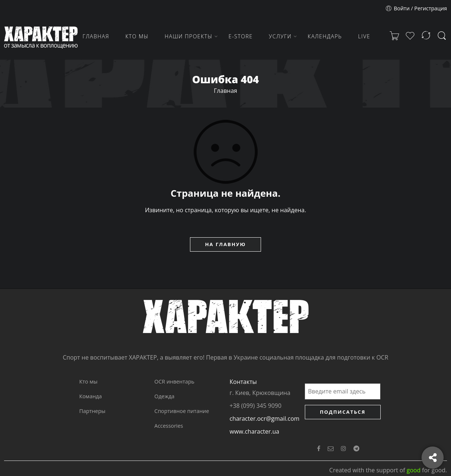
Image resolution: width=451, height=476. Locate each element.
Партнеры (92, 411)
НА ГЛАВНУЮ (225, 244)
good (413, 470)
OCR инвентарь (174, 381)
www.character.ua (255, 431)
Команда (90, 396)
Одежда (164, 396)
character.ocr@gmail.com (265, 419)
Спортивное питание (182, 411)
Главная (225, 91)
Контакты (243, 382)
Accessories (169, 426)
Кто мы (88, 381)
